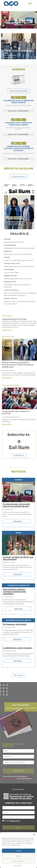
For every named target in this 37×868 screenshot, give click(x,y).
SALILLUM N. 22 (19, 233)
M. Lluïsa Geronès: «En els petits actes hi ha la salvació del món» (18, 22)
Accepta (18, 851)
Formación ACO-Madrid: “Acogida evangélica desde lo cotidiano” (18, 148)
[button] (34, 835)
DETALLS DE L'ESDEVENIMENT (18, 111)
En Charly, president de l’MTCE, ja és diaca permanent (18, 558)
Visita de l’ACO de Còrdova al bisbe (17, 52)
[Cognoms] (18, 757)
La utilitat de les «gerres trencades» (18, 648)
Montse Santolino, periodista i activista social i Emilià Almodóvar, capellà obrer (18, 365)
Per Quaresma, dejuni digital (15, 624)
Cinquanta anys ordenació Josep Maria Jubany (18, 124)
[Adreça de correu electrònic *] (18, 762)
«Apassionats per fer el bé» (14, 319)
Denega (18, 856)
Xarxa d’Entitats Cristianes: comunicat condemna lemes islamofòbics (15, 592)
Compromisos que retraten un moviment (16, 412)
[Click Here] (30, 4)
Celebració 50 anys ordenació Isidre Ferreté (18, 102)
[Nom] (18, 751)
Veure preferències (19, 861)
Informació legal (18, 866)
